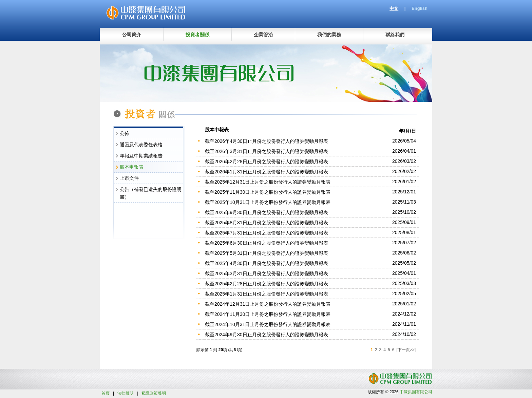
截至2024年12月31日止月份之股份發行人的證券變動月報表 (268, 304)
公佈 (125, 133)
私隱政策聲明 (154, 393)
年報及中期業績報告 (141, 156)
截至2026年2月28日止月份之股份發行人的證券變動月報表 (267, 162)
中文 (394, 8)
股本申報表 (132, 167)
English (420, 8)
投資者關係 (197, 35)
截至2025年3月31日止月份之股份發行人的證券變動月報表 (267, 273)
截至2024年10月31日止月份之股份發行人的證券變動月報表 (268, 324)
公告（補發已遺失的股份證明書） (151, 193)
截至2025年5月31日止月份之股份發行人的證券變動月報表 (267, 253)
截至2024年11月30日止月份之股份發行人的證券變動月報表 (268, 314)
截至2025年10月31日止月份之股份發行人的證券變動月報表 (268, 202)
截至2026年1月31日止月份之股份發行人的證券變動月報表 (267, 172)
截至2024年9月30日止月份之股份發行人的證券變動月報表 (267, 335)
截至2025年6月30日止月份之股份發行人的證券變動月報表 (267, 243)
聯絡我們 (395, 35)
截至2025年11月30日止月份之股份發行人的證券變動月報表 (268, 192)
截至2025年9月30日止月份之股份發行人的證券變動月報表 (267, 212)
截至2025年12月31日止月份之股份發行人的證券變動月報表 (268, 182)
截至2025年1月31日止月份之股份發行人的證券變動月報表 (267, 294)
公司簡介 (132, 35)
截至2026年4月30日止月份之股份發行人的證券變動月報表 (267, 141)
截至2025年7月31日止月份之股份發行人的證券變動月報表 (267, 233)
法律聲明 (126, 393)
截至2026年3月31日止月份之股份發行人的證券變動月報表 (267, 151)
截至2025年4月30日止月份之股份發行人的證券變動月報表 (267, 263)
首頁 (106, 393)
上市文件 (129, 178)
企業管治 (263, 35)
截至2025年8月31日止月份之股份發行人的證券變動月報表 (267, 223)
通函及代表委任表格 (141, 145)
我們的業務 (329, 35)
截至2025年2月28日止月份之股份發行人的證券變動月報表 (267, 284)
